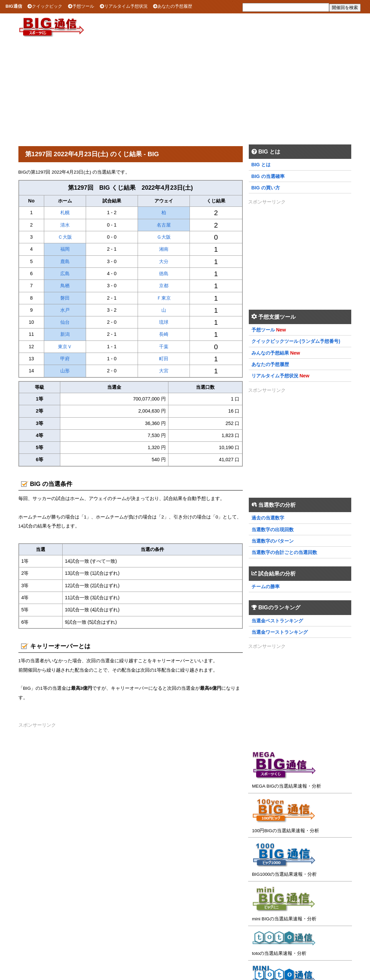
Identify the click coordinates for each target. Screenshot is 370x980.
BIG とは (261, 165)
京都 (164, 286)
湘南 (164, 249)
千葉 (164, 347)
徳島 (164, 273)
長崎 (164, 334)
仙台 (65, 322)
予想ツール (81, 6)
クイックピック (45, 6)
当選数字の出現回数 (273, 530)
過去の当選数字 (268, 518)
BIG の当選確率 (268, 176)
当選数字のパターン (273, 541)
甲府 (65, 359)
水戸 (65, 310)
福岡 (65, 249)
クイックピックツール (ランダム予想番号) (296, 341)
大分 (164, 261)
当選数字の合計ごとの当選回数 (284, 552)
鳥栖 (65, 286)
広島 (65, 273)
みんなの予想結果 (270, 353)
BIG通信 (14, 6)
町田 (164, 359)
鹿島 (65, 261)
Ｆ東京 (164, 298)
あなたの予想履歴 (173, 6)
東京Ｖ (65, 347)
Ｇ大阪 (164, 237)
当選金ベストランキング (277, 621)
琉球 (164, 322)
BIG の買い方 (266, 188)
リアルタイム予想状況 (124, 6)
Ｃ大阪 (65, 237)
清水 (65, 225)
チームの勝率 (266, 587)
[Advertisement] (185, 90)
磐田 (65, 298)
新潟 (65, 334)
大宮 (164, 371)
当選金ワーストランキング (280, 632)
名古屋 (164, 225)
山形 (65, 371)
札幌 (65, 212)
